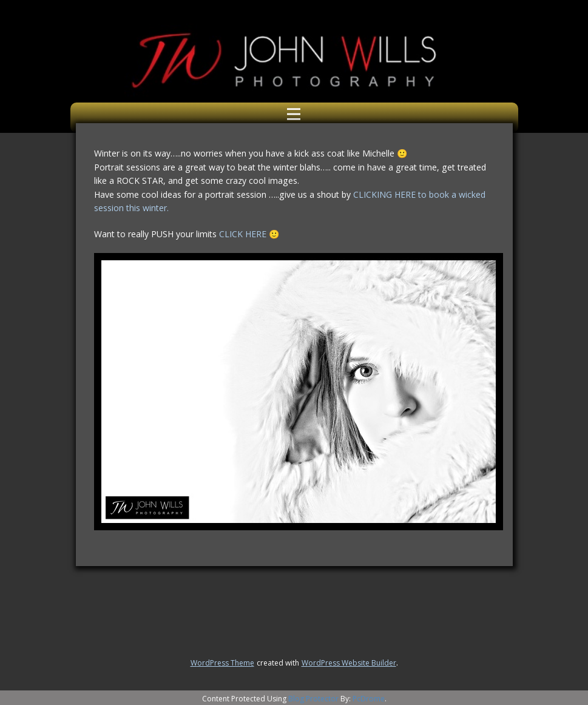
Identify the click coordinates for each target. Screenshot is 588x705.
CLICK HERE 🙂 (249, 234)
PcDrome (369, 699)
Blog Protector (313, 699)
